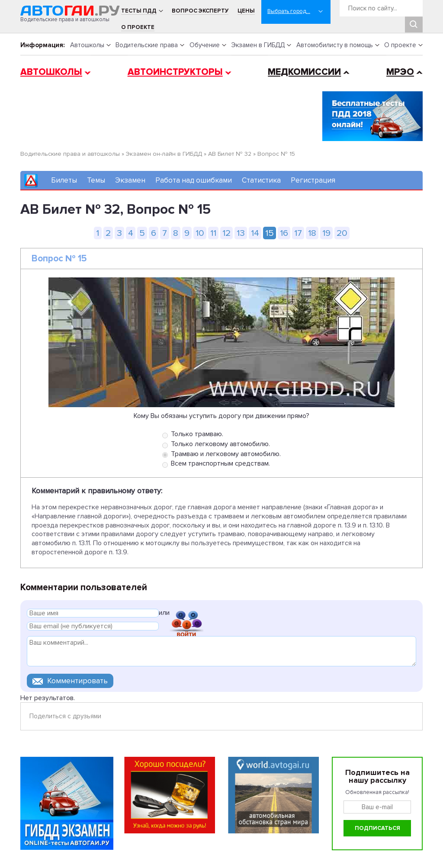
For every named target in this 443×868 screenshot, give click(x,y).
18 (312, 233)
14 (255, 233)
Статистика (261, 180)
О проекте (138, 27)
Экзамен (130, 180)
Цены (246, 11)
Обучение (205, 45)
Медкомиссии (304, 72)
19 (326, 233)
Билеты (64, 180)
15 (270, 233)
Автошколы (87, 45)
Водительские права (147, 45)
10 (200, 233)
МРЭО (400, 72)
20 (342, 233)
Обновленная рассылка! (377, 792)
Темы (96, 180)
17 (298, 233)
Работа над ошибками (194, 180)
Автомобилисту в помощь (335, 45)
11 (213, 233)
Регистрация (313, 180)
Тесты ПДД (139, 11)
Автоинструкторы (175, 72)
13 (241, 233)
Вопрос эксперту (200, 11)
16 (284, 233)
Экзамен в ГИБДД (258, 45)
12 (226, 233)
